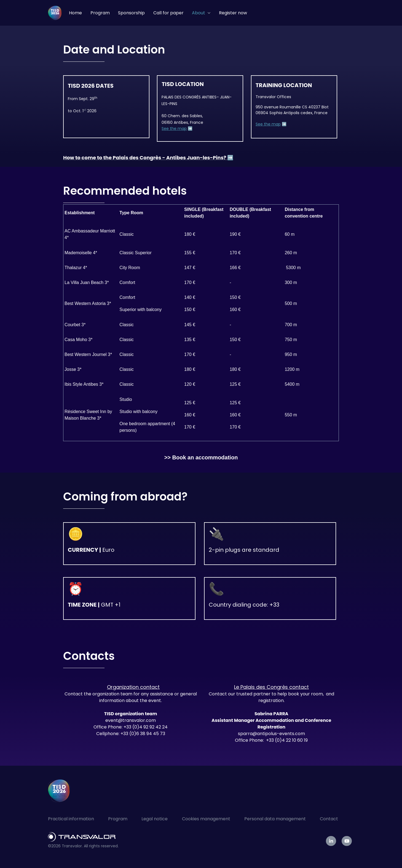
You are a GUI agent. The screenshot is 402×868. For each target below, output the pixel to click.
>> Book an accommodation (201, 457)
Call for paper (168, 13)
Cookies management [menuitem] (206, 819)
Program (100, 13)
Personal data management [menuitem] (275, 819)
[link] (55, 13)
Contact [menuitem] (329, 819)
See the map (174, 128)
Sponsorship (131, 13)
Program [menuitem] (118, 819)
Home (75, 13)
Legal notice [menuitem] (155, 819)
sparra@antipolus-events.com (271, 734)
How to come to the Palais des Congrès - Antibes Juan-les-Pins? (145, 158)
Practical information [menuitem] (71, 819)
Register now (233, 13)
